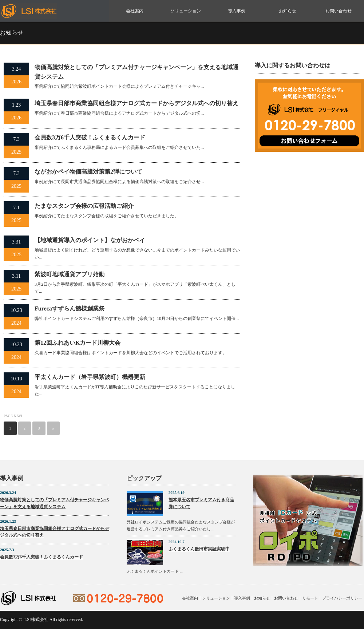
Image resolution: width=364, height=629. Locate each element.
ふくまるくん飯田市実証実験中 (199, 549)
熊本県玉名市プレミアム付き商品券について (201, 503)
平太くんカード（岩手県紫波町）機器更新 (90, 377)
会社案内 (135, 11)
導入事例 (237, 11)
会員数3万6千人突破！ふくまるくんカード (90, 137)
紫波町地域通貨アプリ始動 (70, 274)
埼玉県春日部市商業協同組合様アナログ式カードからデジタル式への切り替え (136, 103)
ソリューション (186, 11)
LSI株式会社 (36, 620)
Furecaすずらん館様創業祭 (70, 308)
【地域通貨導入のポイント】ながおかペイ (90, 240)
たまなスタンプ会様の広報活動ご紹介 (84, 206)
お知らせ (288, 11)
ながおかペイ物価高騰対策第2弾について (88, 172)
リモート (310, 598)
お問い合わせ (339, 11)
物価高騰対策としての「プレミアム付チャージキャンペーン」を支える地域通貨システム (136, 72)
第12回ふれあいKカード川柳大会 (78, 343)
